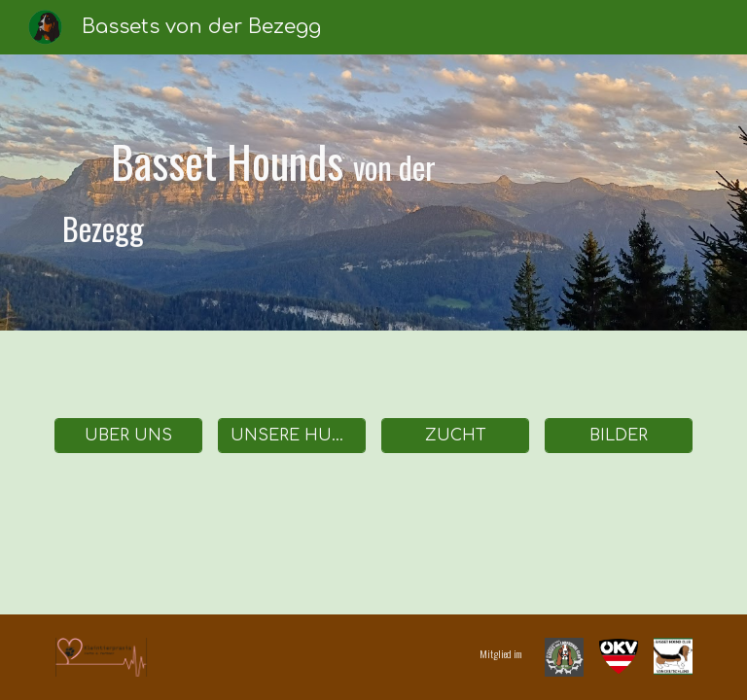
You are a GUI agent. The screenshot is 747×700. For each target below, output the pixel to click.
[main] (291, 192)
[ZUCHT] (455, 436)
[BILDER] (618, 436)
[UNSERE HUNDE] (291, 436)
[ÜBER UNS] (128, 436)
